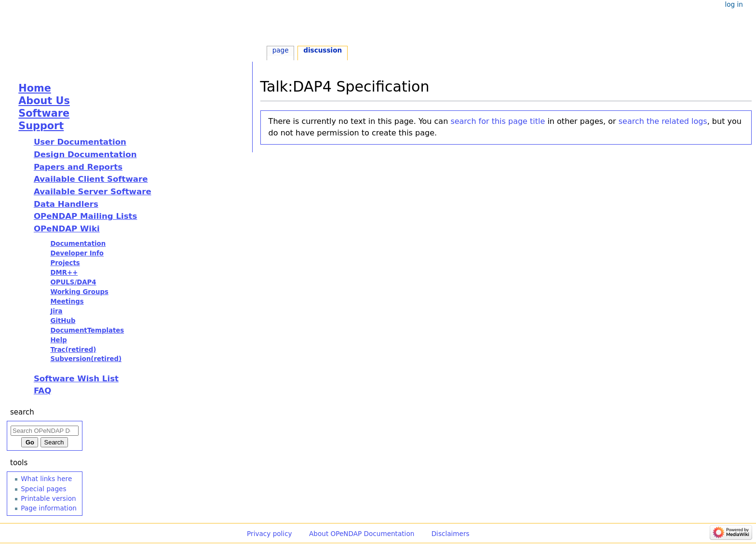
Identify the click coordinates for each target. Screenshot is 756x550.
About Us (44, 101)
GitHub (63, 321)
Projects (65, 263)
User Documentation (80, 142)
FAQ (42, 391)
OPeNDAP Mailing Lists (86, 216)
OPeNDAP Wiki (67, 229)
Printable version (48, 498)
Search (22, 412)
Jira (56, 311)
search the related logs (663, 121)
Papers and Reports (78, 167)
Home (34, 88)
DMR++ (64, 273)
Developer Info (77, 253)
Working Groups (79, 292)
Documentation (78, 244)
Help (58, 340)
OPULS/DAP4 (73, 282)
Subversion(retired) (86, 359)
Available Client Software (91, 179)
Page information (49, 508)
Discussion (323, 50)
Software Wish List (76, 379)
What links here (46, 479)
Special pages (43, 489)
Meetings (67, 302)
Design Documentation (85, 154)
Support (41, 126)
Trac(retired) (73, 350)
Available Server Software (93, 192)
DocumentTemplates (87, 330)
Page (281, 50)
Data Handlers (66, 204)
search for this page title (498, 121)
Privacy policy (270, 534)
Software (44, 113)
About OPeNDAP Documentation (362, 534)
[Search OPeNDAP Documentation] (45, 431)
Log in (734, 4)
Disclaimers (451, 534)
